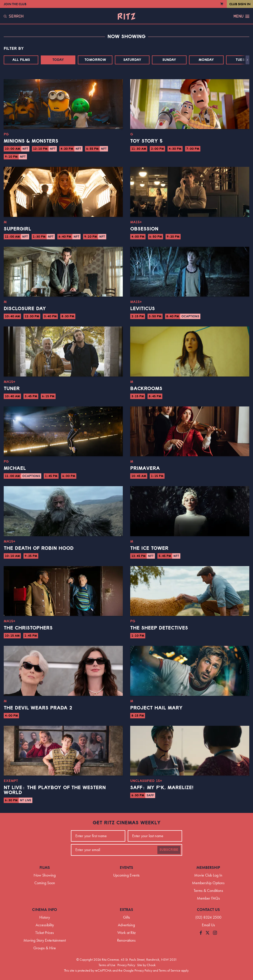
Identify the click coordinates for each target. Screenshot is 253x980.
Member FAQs (208, 898)
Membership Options (208, 883)
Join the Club (15, 4)
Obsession (144, 229)
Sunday (169, 60)
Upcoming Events (126, 875)
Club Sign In (240, 4)
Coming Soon (45, 883)
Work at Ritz (126, 933)
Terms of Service (170, 970)
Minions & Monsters (31, 141)
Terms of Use (107, 965)
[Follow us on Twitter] (208, 933)
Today (58, 60)
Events (126, 867)
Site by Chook (146, 965)
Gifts (126, 917)
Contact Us (208, 910)
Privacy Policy (126, 965)
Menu (241, 16)
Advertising (126, 925)
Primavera (145, 468)
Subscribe (169, 850)
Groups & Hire (45, 948)
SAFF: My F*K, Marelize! (162, 788)
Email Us (208, 925)
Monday (206, 60)
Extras (126, 910)
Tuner (12, 389)
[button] (247, 60)
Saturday (132, 60)
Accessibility (45, 925)
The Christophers (28, 628)
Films (45, 867)
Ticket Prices (45, 933)
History (45, 917)
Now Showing (45, 875)
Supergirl (17, 229)
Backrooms (146, 389)
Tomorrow (95, 60)
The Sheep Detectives (159, 628)
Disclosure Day (25, 309)
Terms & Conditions (208, 891)
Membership (208, 867)
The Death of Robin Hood (39, 548)
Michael (15, 468)
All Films (21, 60)
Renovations (126, 940)
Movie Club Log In (208, 875)
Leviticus (143, 309)
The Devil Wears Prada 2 (38, 708)
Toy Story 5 (146, 141)
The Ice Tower (149, 548)
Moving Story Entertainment (45, 940)
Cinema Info (45, 910)
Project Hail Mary (156, 708)
